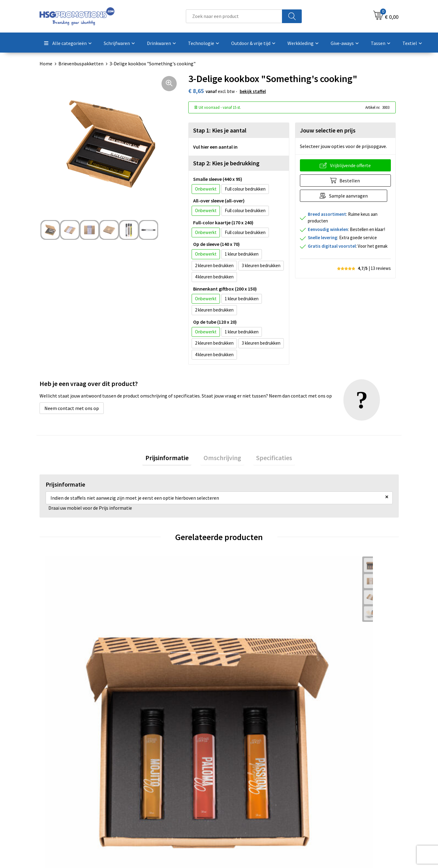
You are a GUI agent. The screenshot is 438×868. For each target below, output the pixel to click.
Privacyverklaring (334, 793)
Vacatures (237, 802)
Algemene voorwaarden (340, 774)
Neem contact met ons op (72, 408)
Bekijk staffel (253, 91)
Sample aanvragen (350, 196)
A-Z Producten (153, 793)
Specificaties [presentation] (268, 459)
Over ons (147, 774)
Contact (235, 774)
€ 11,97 (330, 668)
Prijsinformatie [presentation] (173, 459)
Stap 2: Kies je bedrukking (226, 163)
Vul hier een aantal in (215, 147)
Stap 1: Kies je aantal (220, 130)
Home (46, 64)
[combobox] (234, 16)
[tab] (173, 459)
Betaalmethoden (245, 783)
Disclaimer (327, 802)
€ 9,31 (59, 668)
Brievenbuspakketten (81, 64)
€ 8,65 (149, 659)
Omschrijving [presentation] (222, 459)
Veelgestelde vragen (159, 783)
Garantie (236, 793)
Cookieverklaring (333, 783)
